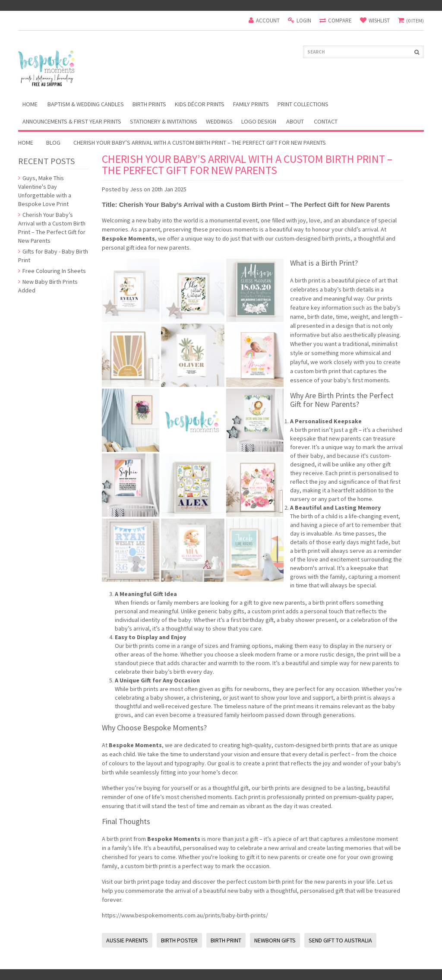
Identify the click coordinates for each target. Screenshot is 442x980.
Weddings (219, 121)
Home (26, 143)
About (295, 121)
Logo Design (259, 121)
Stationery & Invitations (164, 121)
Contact (326, 121)
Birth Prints (149, 104)
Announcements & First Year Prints (72, 121)
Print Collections (303, 104)
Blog (53, 143)
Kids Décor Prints (200, 104)
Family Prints (251, 104)
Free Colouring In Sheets (52, 271)
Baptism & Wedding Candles (86, 104)
